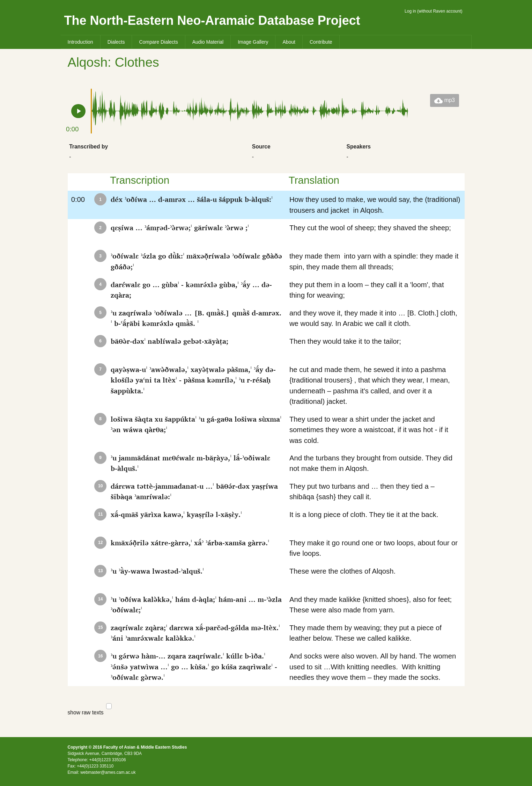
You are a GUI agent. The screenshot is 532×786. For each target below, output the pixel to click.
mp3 (445, 101)
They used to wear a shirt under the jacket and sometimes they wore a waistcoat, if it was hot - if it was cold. (375, 430)
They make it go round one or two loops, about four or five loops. (375, 548)
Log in (410, 11)
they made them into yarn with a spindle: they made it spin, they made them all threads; (375, 261)
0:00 (86, 201)
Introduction (80, 42)
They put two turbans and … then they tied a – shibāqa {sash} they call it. (375, 492)
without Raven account (440, 11)
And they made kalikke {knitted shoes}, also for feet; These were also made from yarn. (375, 605)
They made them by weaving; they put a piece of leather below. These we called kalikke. (375, 633)
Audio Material (208, 42)
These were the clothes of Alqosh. (375, 577)
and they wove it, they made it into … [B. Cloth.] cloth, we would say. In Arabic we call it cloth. (375, 318)
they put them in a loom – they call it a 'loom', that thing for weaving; (375, 290)
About (289, 42)
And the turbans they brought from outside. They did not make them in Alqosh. (375, 463)
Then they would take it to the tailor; (375, 347)
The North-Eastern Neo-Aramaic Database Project (212, 20)
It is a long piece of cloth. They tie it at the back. (375, 520)
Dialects (116, 42)
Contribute (321, 42)
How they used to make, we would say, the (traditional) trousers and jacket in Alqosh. (375, 205)
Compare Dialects (158, 42)
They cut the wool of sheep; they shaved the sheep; (375, 233)
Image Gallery (253, 42)
